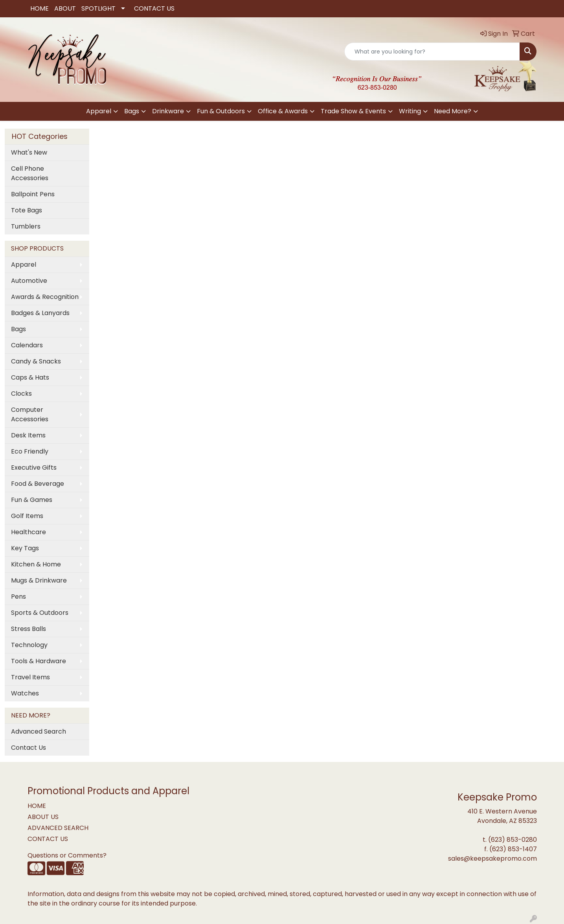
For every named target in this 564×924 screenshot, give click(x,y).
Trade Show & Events (353, 111)
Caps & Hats (30, 377)
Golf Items (27, 516)
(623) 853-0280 (513, 840)
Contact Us (28, 748)
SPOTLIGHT (98, 8)
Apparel (99, 111)
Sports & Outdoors (40, 613)
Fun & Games (32, 500)
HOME (39, 8)
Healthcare (28, 532)
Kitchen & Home (36, 564)
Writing (410, 111)
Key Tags (25, 548)
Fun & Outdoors (221, 111)
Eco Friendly (30, 451)
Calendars (27, 345)
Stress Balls (28, 629)
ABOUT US (43, 817)
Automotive (29, 281)
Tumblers (26, 226)
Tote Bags (27, 210)
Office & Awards (283, 111)
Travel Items (30, 677)
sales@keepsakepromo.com (492, 859)
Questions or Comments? (67, 855)
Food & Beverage (38, 484)
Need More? (453, 111)
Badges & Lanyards (40, 313)
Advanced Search (39, 731)
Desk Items (28, 435)
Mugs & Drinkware (39, 580)
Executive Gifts (34, 468)
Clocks (21, 394)
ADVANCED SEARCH (58, 828)
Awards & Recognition (45, 297)
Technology (29, 645)
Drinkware (168, 111)
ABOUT (65, 8)
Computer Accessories (30, 414)
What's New (29, 152)
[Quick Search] (432, 52)
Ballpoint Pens (33, 194)
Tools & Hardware (39, 661)
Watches (25, 693)
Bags (132, 111)
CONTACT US (154, 8)
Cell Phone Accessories (30, 173)
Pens (18, 597)
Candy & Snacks (36, 361)
